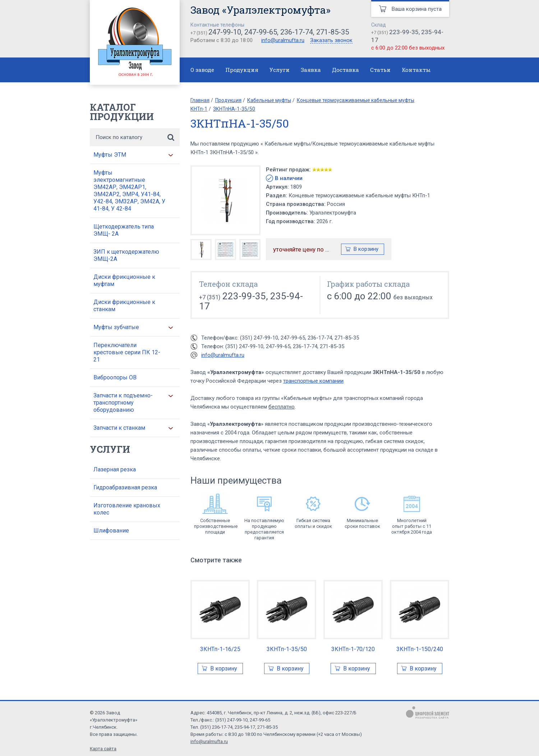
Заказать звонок (331, 41)
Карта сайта (103, 749)
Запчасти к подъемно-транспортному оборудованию (123, 403)
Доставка (345, 70)
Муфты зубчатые (116, 327)
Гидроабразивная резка (125, 487)
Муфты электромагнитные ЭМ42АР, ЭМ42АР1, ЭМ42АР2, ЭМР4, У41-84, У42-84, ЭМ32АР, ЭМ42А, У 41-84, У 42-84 (129, 191)
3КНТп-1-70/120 (353, 649)
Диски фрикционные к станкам (124, 306)
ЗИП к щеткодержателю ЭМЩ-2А (126, 255)
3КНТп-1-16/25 (220, 649)
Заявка (311, 70)
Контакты (416, 70)
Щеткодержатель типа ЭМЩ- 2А (124, 230)
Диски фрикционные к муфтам (124, 280)
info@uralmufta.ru (283, 40)
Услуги (280, 70)
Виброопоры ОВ (115, 377)
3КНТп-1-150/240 (420, 649)
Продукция (242, 70)
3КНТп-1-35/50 (287, 649)
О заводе (202, 70)
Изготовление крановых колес (127, 509)
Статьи (380, 70)
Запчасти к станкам (119, 428)
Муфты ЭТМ (110, 155)
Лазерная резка (115, 469)
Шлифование (111, 531)
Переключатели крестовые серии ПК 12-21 (127, 352)
